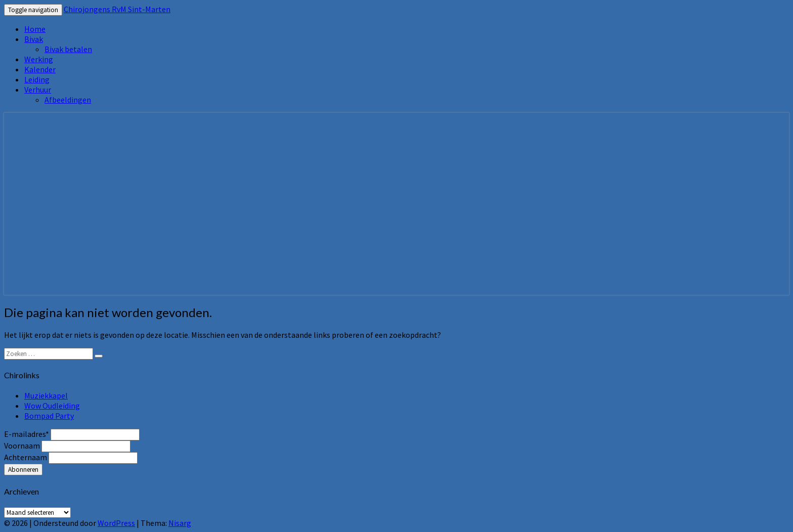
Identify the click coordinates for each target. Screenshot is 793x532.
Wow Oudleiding (52, 406)
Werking (39, 59)
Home (35, 29)
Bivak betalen (68, 49)
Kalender (40, 69)
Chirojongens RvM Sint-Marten (117, 9)
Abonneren (23, 470)
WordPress (116, 523)
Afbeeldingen (68, 100)
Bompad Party (49, 416)
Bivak (34, 39)
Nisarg (180, 523)
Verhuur (38, 90)
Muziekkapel (46, 395)
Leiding (37, 79)
